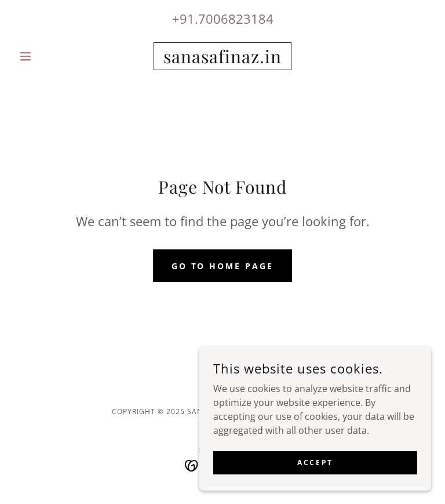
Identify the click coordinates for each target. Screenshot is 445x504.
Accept (315, 463)
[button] (45, 56)
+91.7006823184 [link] (223, 19)
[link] (222, 60)
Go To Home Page (223, 266)
